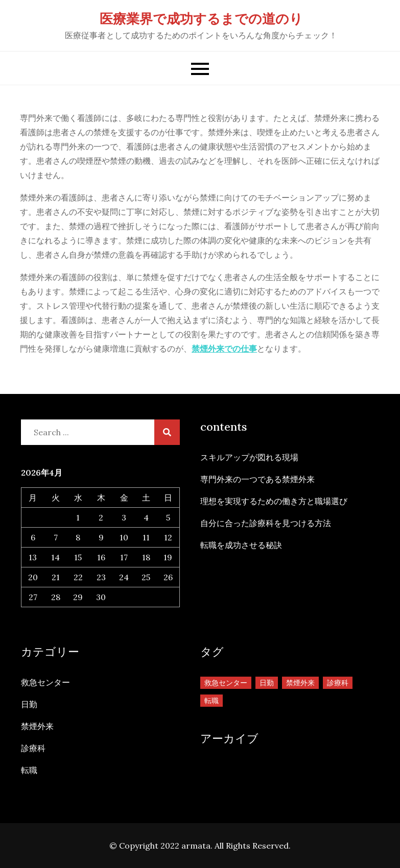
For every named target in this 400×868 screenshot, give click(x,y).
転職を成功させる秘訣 (241, 545)
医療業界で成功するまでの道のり (201, 19)
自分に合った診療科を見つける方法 (266, 523)
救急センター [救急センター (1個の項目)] (226, 683)
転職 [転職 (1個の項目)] (211, 701)
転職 (29, 770)
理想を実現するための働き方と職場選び (274, 501)
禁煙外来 (37, 726)
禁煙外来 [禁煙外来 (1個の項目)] (300, 683)
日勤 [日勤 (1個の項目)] (267, 683)
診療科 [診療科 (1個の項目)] (338, 683)
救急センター (45, 682)
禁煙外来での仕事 (224, 349)
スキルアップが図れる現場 (249, 457)
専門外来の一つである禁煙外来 (257, 479)
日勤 (29, 704)
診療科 (33, 748)
